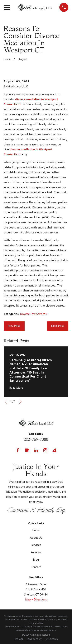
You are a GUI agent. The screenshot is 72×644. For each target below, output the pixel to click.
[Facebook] (18, 450)
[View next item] (20, 402)
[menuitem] (19, 639)
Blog (36, 560)
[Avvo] (54, 450)
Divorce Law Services (33, 314)
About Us (36, 538)
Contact (36, 567)
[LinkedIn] (36, 450)
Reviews (36, 553)
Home (36, 530)
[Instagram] (45, 450)
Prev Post (14, 326)
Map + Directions (36, 600)
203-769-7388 (36, 439)
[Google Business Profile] (27, 450)
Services (36, 545)
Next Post (58, 326)
